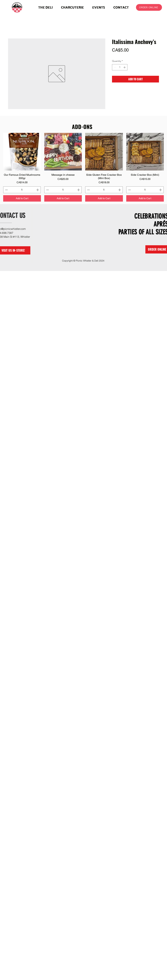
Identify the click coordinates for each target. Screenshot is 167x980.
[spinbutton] (120, 67)
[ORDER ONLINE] (149, 7)
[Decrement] (115, 67)
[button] (72, 7)
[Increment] (125, 67)
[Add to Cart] (22, 198)
